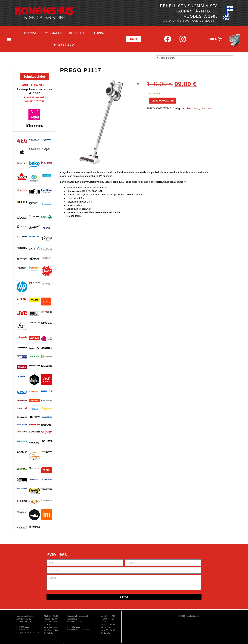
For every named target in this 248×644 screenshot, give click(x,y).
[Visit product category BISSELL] (22, 177)
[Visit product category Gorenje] (22, 258)
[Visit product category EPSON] (47, 228)
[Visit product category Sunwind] (22, 468)
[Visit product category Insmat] (22, 299)
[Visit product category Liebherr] (22, 348)
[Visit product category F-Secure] (22, 237)
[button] (9, 39)
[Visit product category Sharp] (47, 433)
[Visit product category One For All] (47, 380)
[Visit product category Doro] (47, 217)
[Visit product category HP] (22, 287)
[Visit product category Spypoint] (47, 452)
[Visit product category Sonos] (47, 441)
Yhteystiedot (64, 45)
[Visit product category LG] (47, 339)
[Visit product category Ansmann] (47, 140)
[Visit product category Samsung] (22, 424)
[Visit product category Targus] (34, 468)
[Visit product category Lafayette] (22, 338)
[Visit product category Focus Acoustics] (47, 239)
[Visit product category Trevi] (34, 491)
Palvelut (77, 33)
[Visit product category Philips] (47, 391)
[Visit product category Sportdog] (34, 456)
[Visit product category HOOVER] (47, 271)
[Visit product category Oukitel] (34, 391)
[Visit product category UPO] (34, 502)
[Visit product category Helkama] (22, 268)
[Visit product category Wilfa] (34, 515)
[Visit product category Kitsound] (22, 326)
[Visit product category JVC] (22, 313)
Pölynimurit (193, 109)
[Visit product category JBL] (47, 302)
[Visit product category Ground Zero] (47, 258)
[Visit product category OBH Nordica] (34, 380)
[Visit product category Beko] (34, 165)
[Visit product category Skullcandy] (34, 443)
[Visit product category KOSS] (47, 323)
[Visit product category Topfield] (47, 479)
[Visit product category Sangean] (34, 425)
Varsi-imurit (207, 109)
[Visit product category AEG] (22, 141)
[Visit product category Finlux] (34, 236)
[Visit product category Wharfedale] (47, 500)
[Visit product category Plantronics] (34, 400)
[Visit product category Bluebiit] (34, 178)
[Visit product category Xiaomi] (47, 515)
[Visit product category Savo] (47, 425)
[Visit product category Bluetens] (47, 175)
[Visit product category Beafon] (22, 163)
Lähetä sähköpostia (34, 97)
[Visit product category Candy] (47, 204)
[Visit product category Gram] (34, 259)
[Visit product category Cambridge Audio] (34, 203)
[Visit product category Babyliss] (47, 149)
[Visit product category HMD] (34, 269)
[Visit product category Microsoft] (47, 357)
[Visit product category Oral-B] (22, 392)
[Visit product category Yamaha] (34, 527)
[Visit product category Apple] (22, 152)
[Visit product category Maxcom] (22, 357)
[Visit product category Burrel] (22, 202)
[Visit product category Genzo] (47, 249)
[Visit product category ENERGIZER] (34, 227)
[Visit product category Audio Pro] (34, 149)
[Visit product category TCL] (47, 470)
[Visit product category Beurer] (47, 163)
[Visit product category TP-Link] (22, 488)
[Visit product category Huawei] (34, 283)
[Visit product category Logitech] (34, 349)
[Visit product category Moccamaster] (34, 366)
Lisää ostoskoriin (163, 101)
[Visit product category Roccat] (22, 417)
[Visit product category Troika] (22, 501)
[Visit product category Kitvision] (34, 323)
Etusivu (31, 33)
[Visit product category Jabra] (34, 300)
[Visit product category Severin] (34, 432)
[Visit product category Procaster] (47, 401)
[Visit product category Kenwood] (47, 312)
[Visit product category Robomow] (47, 408)
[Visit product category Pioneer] (22, 400)
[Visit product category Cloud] (22, 217)
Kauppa (98, 33)
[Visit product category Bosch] (22, 190)
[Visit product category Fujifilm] (22, 248)
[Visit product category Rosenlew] (34, 417)
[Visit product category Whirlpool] (22, 512)
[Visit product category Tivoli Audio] (34, 479)
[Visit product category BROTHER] (47, 191)
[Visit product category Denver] (34, 216)
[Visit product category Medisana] (34, 356)
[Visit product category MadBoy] (47, 348)
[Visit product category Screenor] (22, 432)
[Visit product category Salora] (47, 417)
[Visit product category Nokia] (22, 377)
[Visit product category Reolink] (34, 409)
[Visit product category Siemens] (22, 441)
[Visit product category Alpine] (34, 140)
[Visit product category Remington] (22, 408)
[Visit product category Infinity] (47, 284)
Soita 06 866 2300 (34, 101)
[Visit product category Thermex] (22, 480)
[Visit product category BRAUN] (34, 191)
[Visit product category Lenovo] (34, 338)
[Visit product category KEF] (34, 314)
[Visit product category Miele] (22, 367)
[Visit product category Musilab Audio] (47, 366)
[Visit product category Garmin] (34, 248)
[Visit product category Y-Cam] (22, 527)
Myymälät (53, 33)
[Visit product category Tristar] (47, 489)
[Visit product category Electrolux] (22, 227)
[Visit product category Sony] (22, 452)
